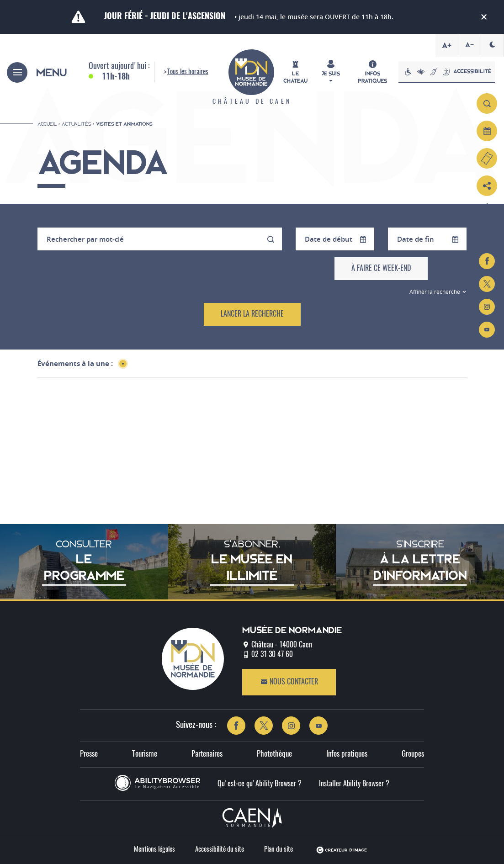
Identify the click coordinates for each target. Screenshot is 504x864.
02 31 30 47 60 (272, 655)
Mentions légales (154, 850)
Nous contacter (289, 682)
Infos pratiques (347, 754)
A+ (447, 45)
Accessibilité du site (220, 850)
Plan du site (279, 850)
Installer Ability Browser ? (354, 784)
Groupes (413, 754)
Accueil (47, 124)
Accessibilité (447, 72)
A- (470, 45)
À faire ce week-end (381, 269)
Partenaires (207, 754)
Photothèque (274, 754)
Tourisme (145, 754)
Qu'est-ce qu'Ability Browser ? (260, 784)
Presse (89, 754)
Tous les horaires (188, 72)
